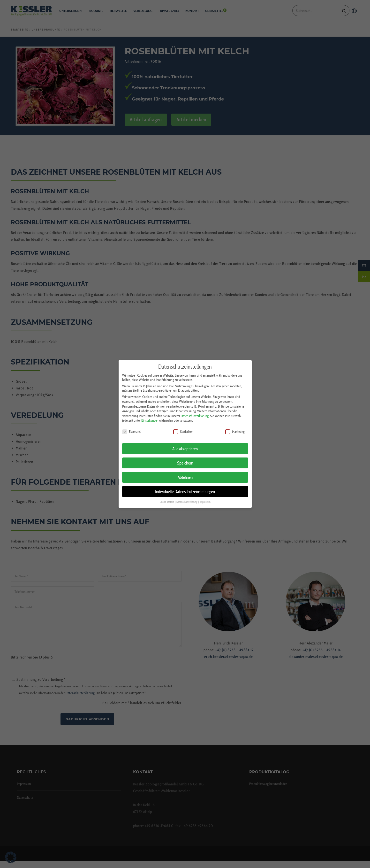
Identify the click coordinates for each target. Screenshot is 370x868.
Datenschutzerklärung (195, 410)
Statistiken (183, 426)
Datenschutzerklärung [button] (187, 496)
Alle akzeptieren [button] (185, 443)
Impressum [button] (205, 496)
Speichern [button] (185, 457)
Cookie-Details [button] (167, 496)
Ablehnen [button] (185, 471)
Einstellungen (150, 415)
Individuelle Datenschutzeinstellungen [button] (185, 486)
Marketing (235, 426)
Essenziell (132, 426)
